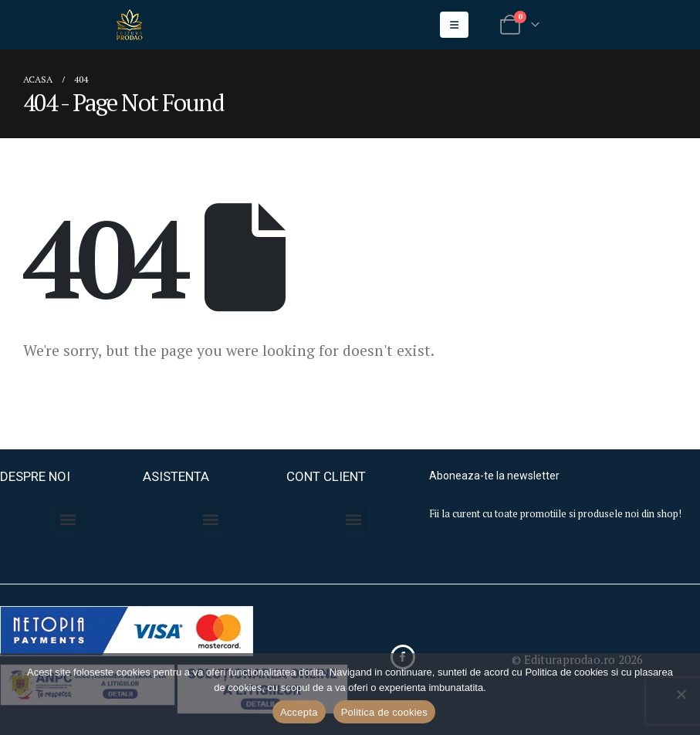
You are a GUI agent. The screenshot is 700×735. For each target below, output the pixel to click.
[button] (68, 519)
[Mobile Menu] (454, 25)
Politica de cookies (384, 712)
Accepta (299, 712)
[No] (681, 694)
